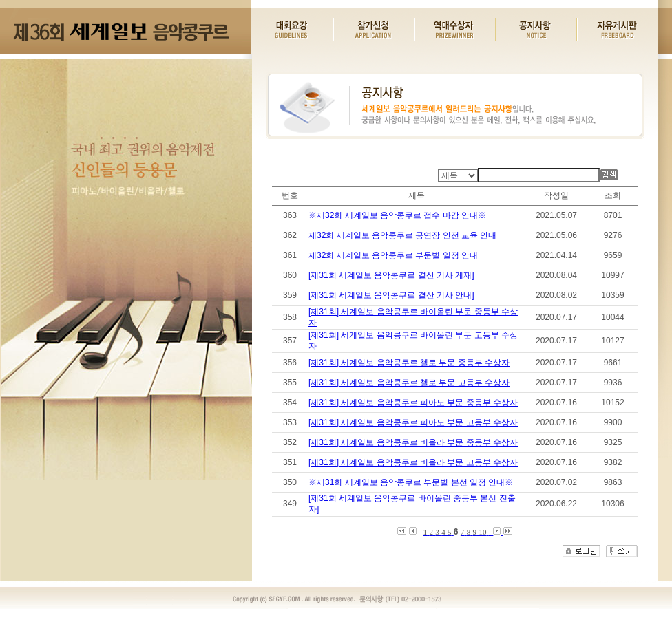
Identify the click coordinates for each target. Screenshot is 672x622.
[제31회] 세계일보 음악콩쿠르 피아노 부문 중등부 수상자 (413, 403)
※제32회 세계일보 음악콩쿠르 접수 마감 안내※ (397, 215)
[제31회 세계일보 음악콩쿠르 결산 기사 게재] (391, 275)
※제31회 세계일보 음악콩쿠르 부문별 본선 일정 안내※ (411, 482)
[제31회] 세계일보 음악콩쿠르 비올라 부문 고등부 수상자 (413, 462)
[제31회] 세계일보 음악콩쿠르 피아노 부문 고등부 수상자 (413, 422)
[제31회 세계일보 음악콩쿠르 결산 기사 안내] (391, 295)
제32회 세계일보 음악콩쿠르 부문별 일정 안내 (393, 255)
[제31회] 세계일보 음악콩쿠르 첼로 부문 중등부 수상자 (409, 363)
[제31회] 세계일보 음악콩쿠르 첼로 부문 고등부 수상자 (409, 383)
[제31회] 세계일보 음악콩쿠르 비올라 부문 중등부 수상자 (413, 442)
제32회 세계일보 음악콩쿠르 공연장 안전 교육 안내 (402, 235)
